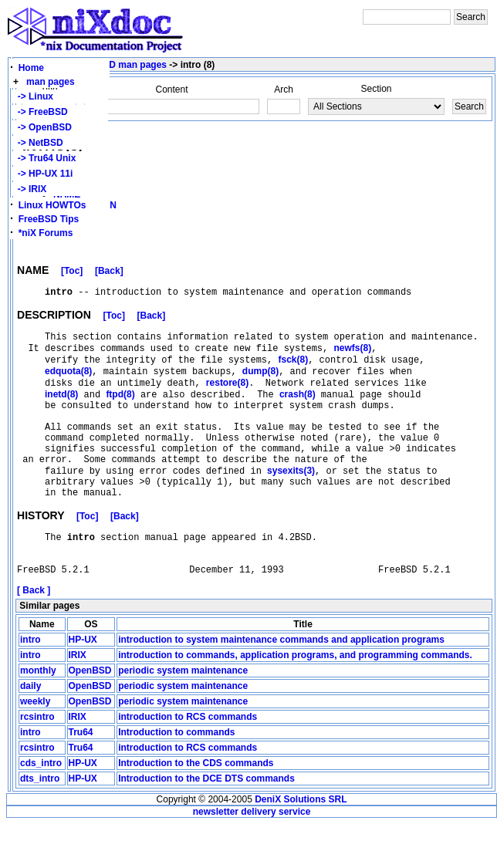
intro (30, 684)
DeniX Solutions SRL (301, 843)
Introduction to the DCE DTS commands (206, 822)
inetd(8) (61, 409)
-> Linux (33, 96)
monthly (38, 714)
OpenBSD (90, 714)
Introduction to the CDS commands (196, 807)
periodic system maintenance (183, 714)
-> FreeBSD (40, 112)
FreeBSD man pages (122, 65)
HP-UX (83, 684)
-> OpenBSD (42, 127)
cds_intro (41, 807)
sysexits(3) (291, 501)
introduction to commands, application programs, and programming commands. (295, 699)
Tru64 (81, 776)
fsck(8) (293, 370)
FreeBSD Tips (49, 219)
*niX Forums (46, 233)
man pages (51, 82)
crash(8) (298, 409)
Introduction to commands (176, 776)
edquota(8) (68, 383)
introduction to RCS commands (188, 761)
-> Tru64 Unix (44, 158)
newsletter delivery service (252, 856)
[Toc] (72, 273)
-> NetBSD (38, 143)
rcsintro (37, 761)
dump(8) (260, 383)
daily (30, 730)
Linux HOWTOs (52, 205)
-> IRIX (29, 189)
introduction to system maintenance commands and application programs (281, 684)
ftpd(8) (120, 409)
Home (31, 68)
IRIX (78, 699)
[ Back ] (34, 634)
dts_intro (40, 822)
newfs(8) (352, 356)
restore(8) (227, 396)
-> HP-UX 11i (42, 174)
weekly (35, 745)
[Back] (109, 273)
